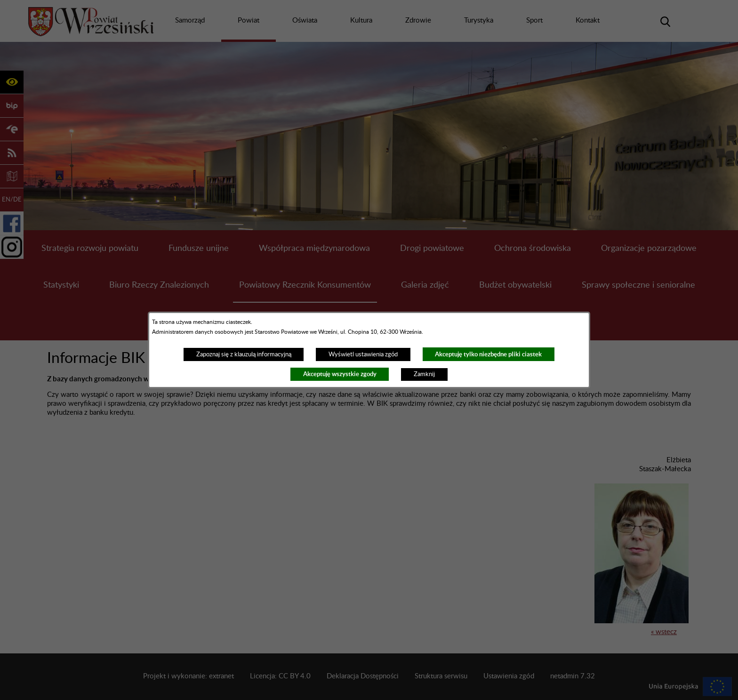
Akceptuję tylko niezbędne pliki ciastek (488, 354)
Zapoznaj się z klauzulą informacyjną (244, 354)
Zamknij (424, 374)
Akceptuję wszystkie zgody (340, 374)
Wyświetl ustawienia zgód (363, 354)
